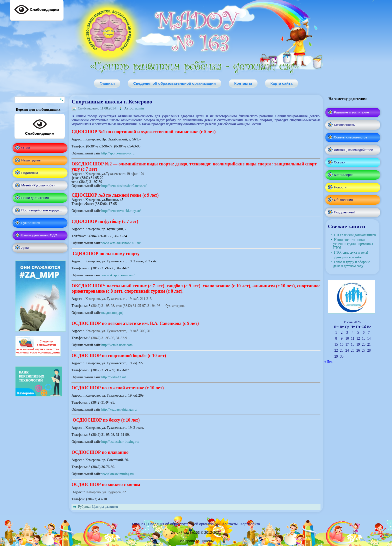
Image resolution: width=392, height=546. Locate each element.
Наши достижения (35, 198)
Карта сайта (281, 83)
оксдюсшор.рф (112, 313)
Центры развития (105, 507)
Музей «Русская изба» (38, 185)
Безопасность (344, 125)
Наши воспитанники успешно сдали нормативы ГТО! (353, 244)
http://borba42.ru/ (113, 377)
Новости (340, 187)
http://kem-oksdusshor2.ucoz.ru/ (124, 186)
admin (140, 108)
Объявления (343, 200)
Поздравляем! (345, 212)
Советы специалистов (351, 137)
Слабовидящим (40, 126)
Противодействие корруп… (42, 210)
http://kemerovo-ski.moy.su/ (121, 211)
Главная (107, 83)
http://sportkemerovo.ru (118, 153)
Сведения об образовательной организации (174, 83)
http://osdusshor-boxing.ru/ (120, 442)
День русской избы (348, 257)
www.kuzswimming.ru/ (118, 474)
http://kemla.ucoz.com (117, 345)
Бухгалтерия (31, 223)
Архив (26, 248)
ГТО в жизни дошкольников (355, 235)
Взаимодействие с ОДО (39, 235)
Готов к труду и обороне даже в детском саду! (352, 264)
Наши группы (31, 160)
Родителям (29, 173)
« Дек (328, 362)
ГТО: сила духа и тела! (351, 253)
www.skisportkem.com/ (118, 275)
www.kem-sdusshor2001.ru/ (121, 243)
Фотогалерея (344, 175)
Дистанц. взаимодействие (353, 150)
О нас (26, 148)
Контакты (243, 83)
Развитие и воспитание (351, 112)
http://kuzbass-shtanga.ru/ (119, 409)
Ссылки (340, 162)
